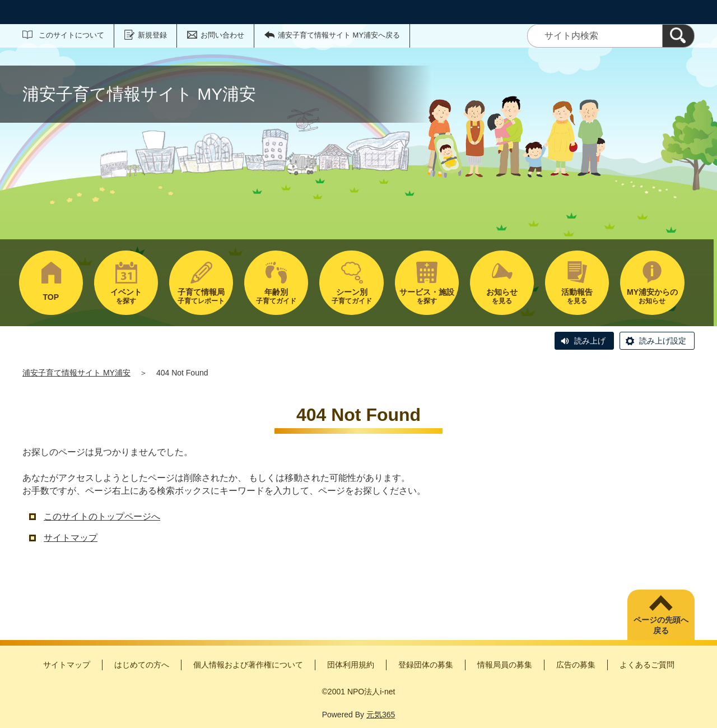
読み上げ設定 (663, 341)
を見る (502, 296)
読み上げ (590, 341)
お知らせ (652, 296)
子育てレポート (201, 296)
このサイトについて (71, 35)
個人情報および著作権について (248, 665)
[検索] (678, 36)
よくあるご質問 (647, 665)
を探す (126, 296)
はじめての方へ (142, 665)
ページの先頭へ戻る (661, 625)
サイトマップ (71, 538)
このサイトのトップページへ (102, 516)
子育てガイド (276, 296)
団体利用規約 (351, 665)
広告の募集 (576, 665)
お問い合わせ (222, 35)
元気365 (381, 715)
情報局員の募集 (505, 665)
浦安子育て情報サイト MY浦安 (76, 373)
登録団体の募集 (426, 665)
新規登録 (152, 35)
